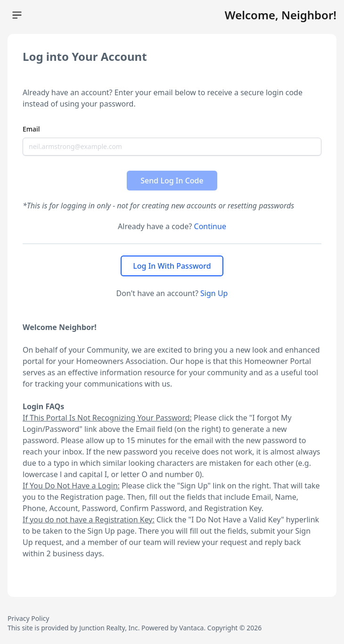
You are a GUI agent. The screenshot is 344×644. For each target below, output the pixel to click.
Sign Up (214, 293)
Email (31, 129)
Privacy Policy (28, 618)
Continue (210, 226)
